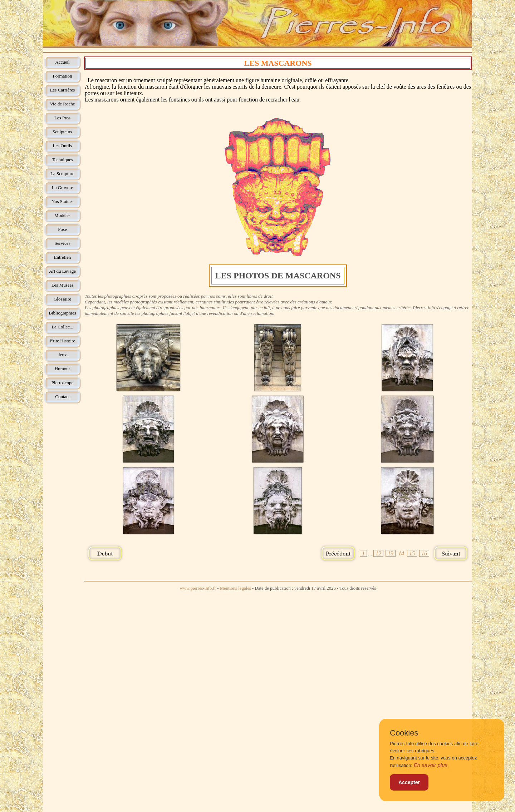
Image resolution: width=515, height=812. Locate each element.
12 (378, 553)
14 (401, 553)
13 (391, 553)
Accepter (409, 782)
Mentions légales (236, 588)
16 (424, 553)
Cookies (404, 733)
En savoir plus (431, 765)
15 (412, 553)
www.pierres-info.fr (198, 588)
